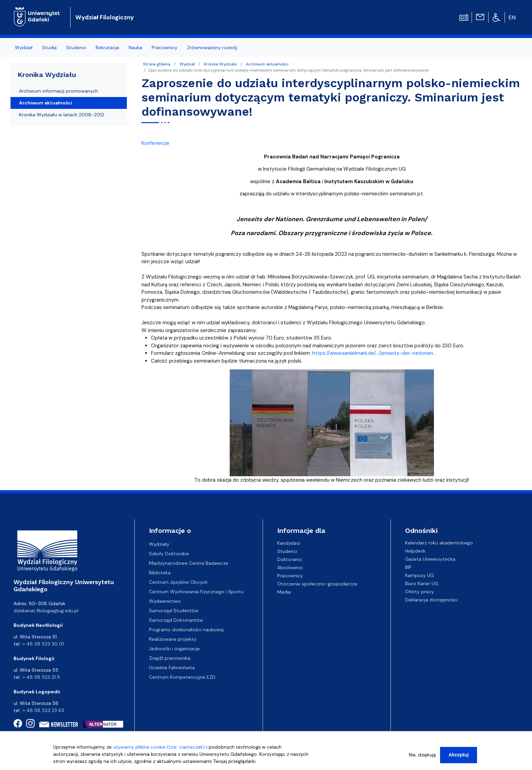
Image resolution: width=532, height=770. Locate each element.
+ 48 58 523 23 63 (43, 710)
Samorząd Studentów (174, 611)
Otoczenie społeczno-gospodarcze (317, 583)
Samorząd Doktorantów (176, 620)
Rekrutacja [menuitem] (107, 47)
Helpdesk (415, 551)
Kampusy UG (420, 575)
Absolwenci (290, 567)
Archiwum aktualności (267, 64)
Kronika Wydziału (220, 64)
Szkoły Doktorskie (169, 554)
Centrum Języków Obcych (178, 582)
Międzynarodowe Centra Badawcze (189, 563)
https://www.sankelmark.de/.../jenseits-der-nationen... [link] (374, 353)
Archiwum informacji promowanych (59, 91)
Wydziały (159, 544)
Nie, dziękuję (422, 757)
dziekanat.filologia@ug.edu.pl (46, 611)
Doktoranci (290, 559)
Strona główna (157, 64)
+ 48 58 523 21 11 (41, 677)
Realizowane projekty (173, 639)
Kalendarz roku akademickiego (439, 543)
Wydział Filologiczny (105, 17)
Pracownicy (290, 575)
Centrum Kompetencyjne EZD (182, 677)
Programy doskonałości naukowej (186, 630)
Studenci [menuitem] (76, 47)
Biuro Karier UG (422, 583)
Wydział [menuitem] (24, 47)
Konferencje (155, 143)
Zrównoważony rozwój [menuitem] (212, 47)
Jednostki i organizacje (174, 649)
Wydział (187, 64)
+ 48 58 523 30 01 (43, 644)
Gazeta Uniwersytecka (430, 559)
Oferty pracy (420, 592)
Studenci (287, 551)
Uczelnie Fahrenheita (172, 668)
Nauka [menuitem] (135, 47)
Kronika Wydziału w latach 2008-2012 (62, 115)
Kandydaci (289, 543)
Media (284, 592)
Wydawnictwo (165, 601)
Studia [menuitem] (49, 47)
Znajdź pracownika (170, 658)
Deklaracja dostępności (431, 600)
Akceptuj (459, 757)
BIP (408, 567)
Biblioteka (160, 573)
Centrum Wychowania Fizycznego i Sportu (196, 592)
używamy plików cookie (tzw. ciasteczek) (159, 749)
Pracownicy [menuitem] (165, 47)
